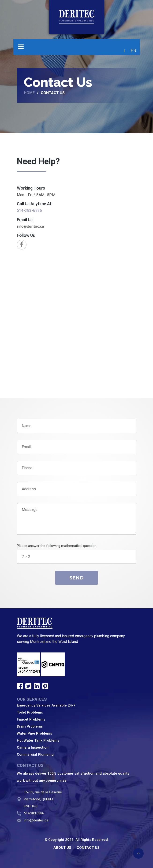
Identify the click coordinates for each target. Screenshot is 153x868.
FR (133, 51)
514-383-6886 (30, 211)
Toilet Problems (30, 712)
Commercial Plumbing (35, 754)
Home (29, 93)
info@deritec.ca (30, 226)
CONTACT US (88, 848)
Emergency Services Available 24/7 (46, 705)
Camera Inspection (33, 747)
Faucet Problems (31, 719)
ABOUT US (62, 848)
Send (76, 578)
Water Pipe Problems (34, 733)
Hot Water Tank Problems (38, 740)
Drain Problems (30, 726)
